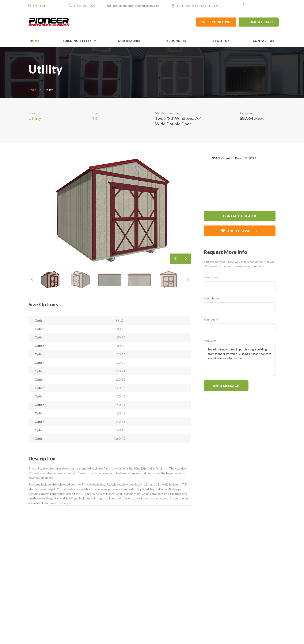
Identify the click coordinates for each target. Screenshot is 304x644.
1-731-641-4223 (85, 6)
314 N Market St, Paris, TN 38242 (198, 6)
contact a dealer (240, 216)
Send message (226, 386)
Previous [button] (175, 259)
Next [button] (186, 259)
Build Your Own (216, 22)
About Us (221, 41)
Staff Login (40, 6)
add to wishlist (240, 231)
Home (35, 41)
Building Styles (77, 41)
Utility (35, 118)
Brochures (176, 41)
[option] (110, 210)
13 (94, 118)
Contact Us (264, 41)
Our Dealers (129, 41)
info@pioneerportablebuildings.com (136, 6)
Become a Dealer (259, 22)
